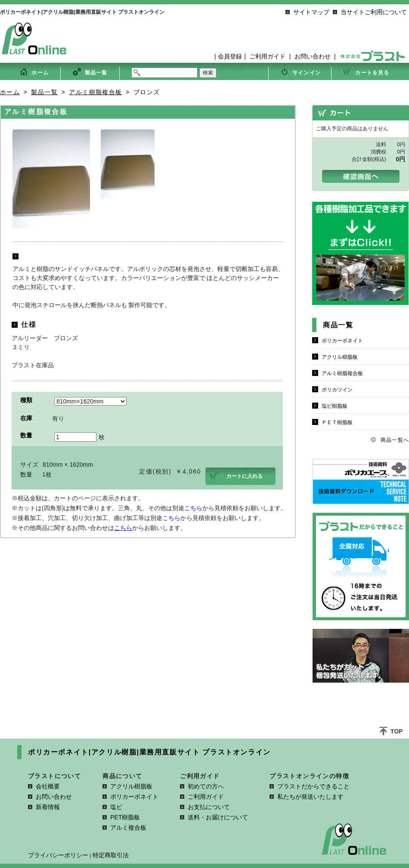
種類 (26, 400)
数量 (26, 435)
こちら (193, 508)
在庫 (26, 418)
